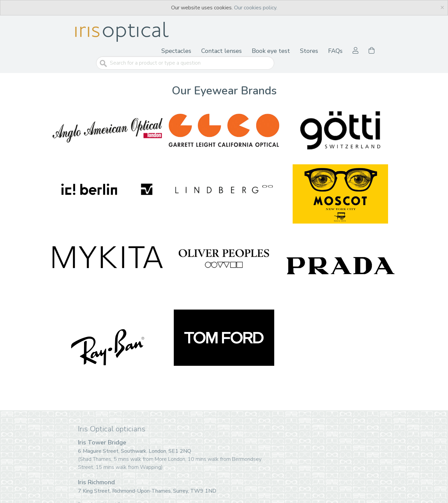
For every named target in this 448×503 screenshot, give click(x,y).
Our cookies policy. (256, 8)
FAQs (335, 51)
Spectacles (176, 51)
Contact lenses (221, 51)
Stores (309, 51)
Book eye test (271, 51)
